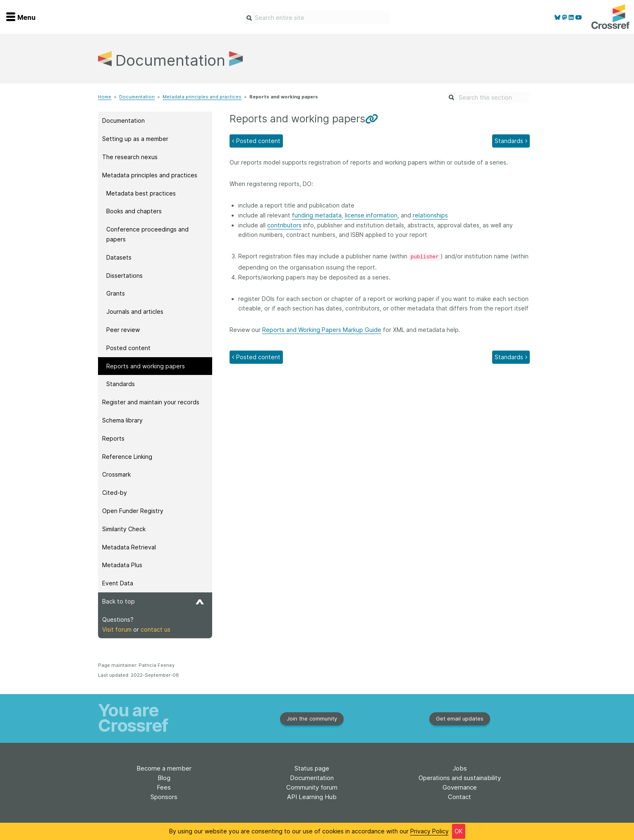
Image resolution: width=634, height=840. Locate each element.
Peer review (123, 330)
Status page (312, 768)
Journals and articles (135, 311)
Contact (459, 797)
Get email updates (460, 718)
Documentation (137, 97)
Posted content (128, 348)
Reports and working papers (146, 366)
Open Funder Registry (133, 511)
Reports (113, 438)
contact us (156, 629)
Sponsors (164, 797)
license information (371, 215)
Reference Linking (127, 457)
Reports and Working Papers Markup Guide (322, 330)
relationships (430, 215)
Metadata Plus (122, 565)
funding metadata (317, 215)
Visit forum (117, 629)
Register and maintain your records (151, 402)
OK (459, 831)
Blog (164, 778)
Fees (164, 787)
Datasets (119, 257)
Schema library (122, 420)
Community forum (312, 787)
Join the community (312, 718)
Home (105, 97)
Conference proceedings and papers (147, 234)
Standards (121, 384)
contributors (284, 225)
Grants (116, 293)
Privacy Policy (429, 831)
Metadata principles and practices (202, 97)
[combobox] (317, 18)
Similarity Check (124, 529)
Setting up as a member (135, 139)
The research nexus (130, 157)
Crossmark (116, 474)
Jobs (460, 768)
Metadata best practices (141, 193)
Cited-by (115, 493)
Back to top (153, 601)
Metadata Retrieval (129, 547)
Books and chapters (134, 211)
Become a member (164, 768)
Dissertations (124, 276)
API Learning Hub (312, 797)
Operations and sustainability (460, 778)
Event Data (118, 583)
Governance (460, 787)
